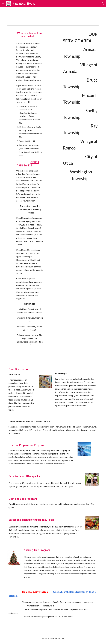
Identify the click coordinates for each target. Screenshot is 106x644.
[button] (3, 4)
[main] (30, 35)
